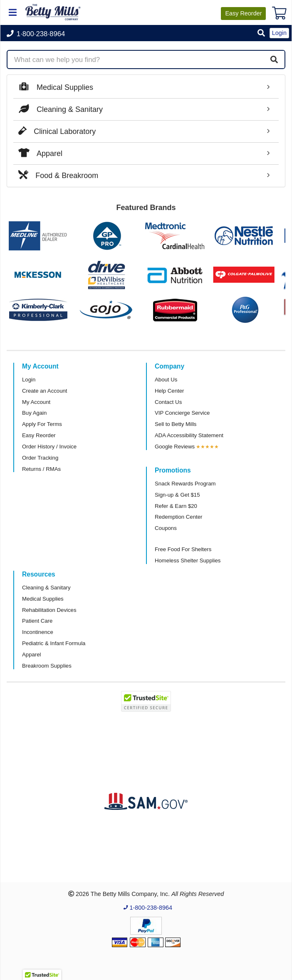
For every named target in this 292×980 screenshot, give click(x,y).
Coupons (166, 528)
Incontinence (38, 632)
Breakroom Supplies (47, 666)
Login (29, 380)
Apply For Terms (42, 424)
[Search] (274, 59)
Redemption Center (178, 517)
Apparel (31, 655)
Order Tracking (40, 458)
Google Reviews (175, 447)
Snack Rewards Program (185, 484)
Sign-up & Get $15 (177, 495)
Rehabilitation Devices (49, 610)
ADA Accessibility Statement (189, 435)
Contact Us (168, 402)
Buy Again (34, 413)
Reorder (243, 13)
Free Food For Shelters (183, 549)
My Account (36, 402)
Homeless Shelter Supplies (188, 561)
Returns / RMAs (41, 469)
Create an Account (45, 391)
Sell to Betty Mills (176, 424)
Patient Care (37, 621)
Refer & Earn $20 (176, 506)
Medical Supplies (43, 599)
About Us (166, 380)
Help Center (169, 391)
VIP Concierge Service (182, 413)
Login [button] (279, 33)
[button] (261, 33)
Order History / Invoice (49, 447)
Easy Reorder (39, 435)
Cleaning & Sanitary (46, 588)
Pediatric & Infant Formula (54, 643)
